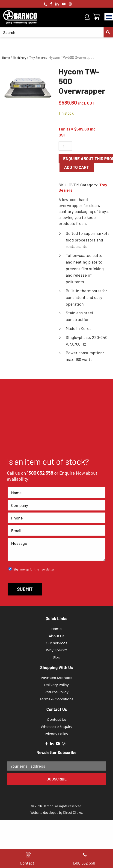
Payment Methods (56, 678)
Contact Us (57, 719)
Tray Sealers (37, 58)
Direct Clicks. (73, 812)
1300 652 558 (40, 473)
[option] (28, 88)
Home (6, 58)
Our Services (56, 643)
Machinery (20, 58)
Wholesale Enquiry (57, 727)
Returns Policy (56, 692)
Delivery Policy (56, 685)
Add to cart (77, 167)
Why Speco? (56, 650)
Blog (57, 657)
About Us (57, 636)
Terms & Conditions (56, 699)
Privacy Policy (56, 734)
